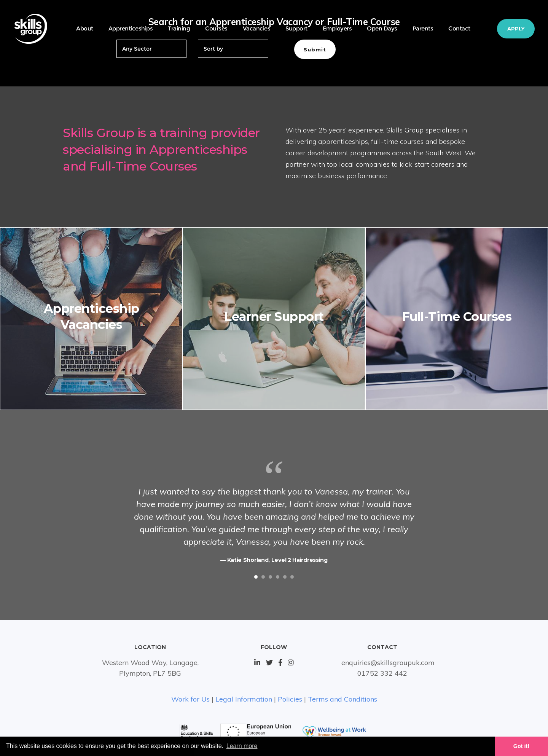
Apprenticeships (131, 28)
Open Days (382, 28)
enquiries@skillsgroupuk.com (388, 663)
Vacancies (257, 28)
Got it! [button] (521, 746)
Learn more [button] (242, 746)
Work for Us (190, 699)
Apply (516, 29)
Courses (216, 28)
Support (296, 28)
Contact (459, 28)
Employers (337, 28)
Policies (290, 699)
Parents (423, 28)
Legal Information (244, 699)
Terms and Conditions (342, 699)
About (85, 28)
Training (179, 28)
